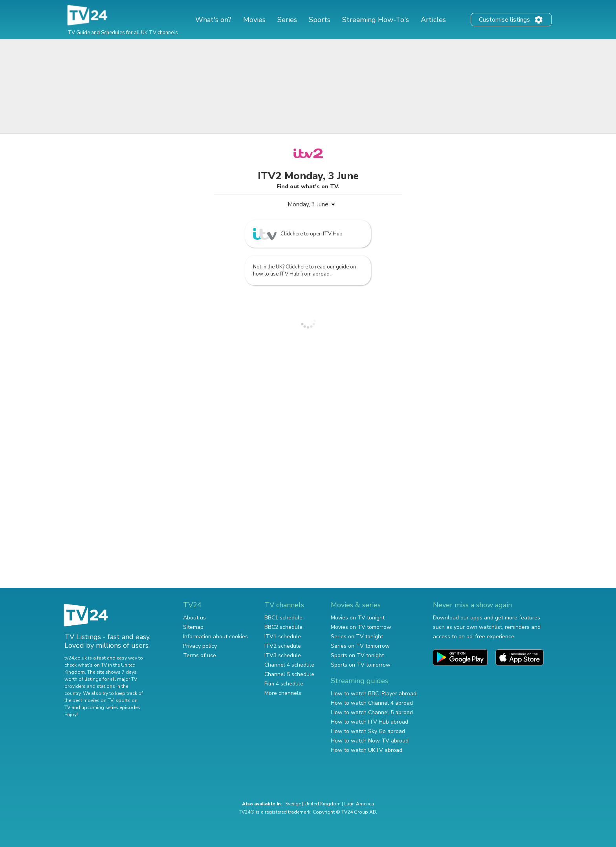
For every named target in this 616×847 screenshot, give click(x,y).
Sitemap (193, 627)
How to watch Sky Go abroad (368, 731)
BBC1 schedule (283, 618)
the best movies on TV (89, 700)
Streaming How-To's (376, 20)
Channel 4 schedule (289, 665)
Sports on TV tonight (357, 655)
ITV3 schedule (283, 655)
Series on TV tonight (357, 637)
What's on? (213, 20)
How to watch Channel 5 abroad (372, 712)
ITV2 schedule (283, 646)
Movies (254, 20)
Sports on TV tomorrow (361, 665)
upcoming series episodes (111, 707)
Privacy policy (200, 646)
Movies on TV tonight (358, 618)
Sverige (293, 804)
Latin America (359, 804)
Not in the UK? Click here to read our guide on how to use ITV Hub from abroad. (304, 270)
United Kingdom (323, 804)
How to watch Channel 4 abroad (372, 703)
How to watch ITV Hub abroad (369, 722)
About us (194, 618)
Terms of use (200, 655)
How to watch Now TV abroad (370, 741)
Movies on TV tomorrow (361, 627)
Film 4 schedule (284, 684)
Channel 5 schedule (289, 674)
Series (287, 20)
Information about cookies (215, 637)
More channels (283, 693)
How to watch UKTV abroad (367, 750)
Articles (433, 20)
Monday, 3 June (308, 204)
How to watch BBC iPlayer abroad (374, 694)
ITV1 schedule (283, 637)
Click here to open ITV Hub (298, 234)
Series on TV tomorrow (360, 646)
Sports (320, 20)
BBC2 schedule (283, 627)
